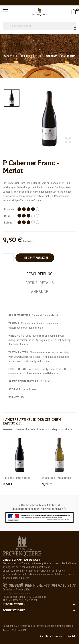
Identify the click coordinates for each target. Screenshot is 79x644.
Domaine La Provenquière (36, 626)
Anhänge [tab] (39, 292)
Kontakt (72, 636)
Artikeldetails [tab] (40, 283)
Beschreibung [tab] (39, 274)
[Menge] (8, 258)
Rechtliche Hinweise (51, 636)
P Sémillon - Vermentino (57, 478)
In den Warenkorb (36, 258)
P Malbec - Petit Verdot (16, 478)
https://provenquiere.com (16, 593)
